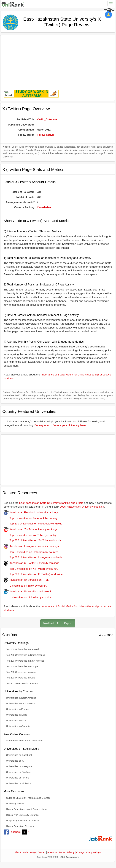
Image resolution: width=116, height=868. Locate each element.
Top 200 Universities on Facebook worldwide (33, 524)
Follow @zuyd (45, 135)
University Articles (15, 804)
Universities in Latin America (21, 704)
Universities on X (15, 761)
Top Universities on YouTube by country (30, 535)
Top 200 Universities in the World (23, 649)
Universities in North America (21, 698)
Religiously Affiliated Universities (23, 821)
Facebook (12, 832)
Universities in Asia (16, 721)
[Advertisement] (58, 60)
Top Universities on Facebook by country (31, 518)
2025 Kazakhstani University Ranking (82, 507)
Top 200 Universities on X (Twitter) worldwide (33, 574)
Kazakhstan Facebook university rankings (31, 512)
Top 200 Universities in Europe (22, 666)
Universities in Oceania (18, 726)
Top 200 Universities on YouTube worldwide (32, 540)
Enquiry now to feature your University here (60, 425)
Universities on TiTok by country (25, 586)
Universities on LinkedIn (19, 783)
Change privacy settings (89, 852)
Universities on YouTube (19, 772)
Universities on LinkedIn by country (27, 597)
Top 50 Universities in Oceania (22, 683)
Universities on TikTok (17, 778)
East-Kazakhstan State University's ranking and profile (51, 503)
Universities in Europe (18, 709)
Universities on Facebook (19, 755)
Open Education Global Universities (25, 741)
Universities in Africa (17, 715)
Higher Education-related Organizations (27, 809)
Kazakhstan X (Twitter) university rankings (31, 563)
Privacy (71, 852)
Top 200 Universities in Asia (20, 678)
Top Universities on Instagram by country (31, 552)
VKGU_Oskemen (47, 119)
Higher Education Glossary (20, 826)
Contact (42, 852)
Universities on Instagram (19, 766)
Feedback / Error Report (58, 623)
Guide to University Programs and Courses (28, 798)
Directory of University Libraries (22, 815)
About (18, 852)
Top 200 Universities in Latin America (25, 661)
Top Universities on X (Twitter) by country (31, 569)
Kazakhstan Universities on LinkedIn (28, 592)
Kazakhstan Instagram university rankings (31, 546)
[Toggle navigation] (111, 3)
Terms (62, 852)
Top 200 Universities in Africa (21, 672)
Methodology (29, 852)
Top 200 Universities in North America (26, 655)
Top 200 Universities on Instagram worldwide (33, 557)
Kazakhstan (44, 207)
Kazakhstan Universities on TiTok (26, 580)
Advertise (52, 852)
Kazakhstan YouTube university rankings (30, 529)
